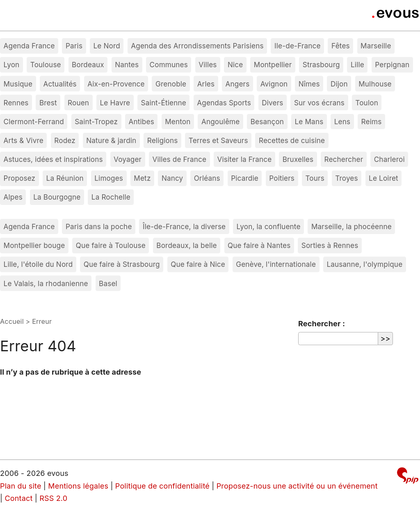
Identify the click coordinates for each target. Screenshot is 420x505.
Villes (208, 65)
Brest (48, 103)
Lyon (12, 65)
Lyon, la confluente (269, 226)
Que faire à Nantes (259, 245)
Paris (74, 46)
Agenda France (29, 46)
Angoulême (220, 122)
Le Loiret (383, 178)
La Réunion (65, 178)
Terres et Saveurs (218, 140)
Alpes (13, 197)
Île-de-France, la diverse (184, 226)
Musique (18, 84)
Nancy (172, 178)
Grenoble (171, 84)
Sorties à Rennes (330, 245)
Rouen (78, 103)
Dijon (339, 84)
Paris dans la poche (99, 226)
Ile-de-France (298, 46)
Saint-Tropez (96, 122)
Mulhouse (375, 84)
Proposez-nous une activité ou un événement (297, 486)
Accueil (12, 321)
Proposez (20, 178)
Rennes (16, 103)
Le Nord (106, 46)
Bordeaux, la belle (186, 245)
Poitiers (282, 178)
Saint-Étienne (164, 103)
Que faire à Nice (198, 264)
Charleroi (389, 159)
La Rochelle (111, 197)
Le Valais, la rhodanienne (46, 283)
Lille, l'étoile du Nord (38, 264)
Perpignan (392, 65)
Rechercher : (322, 324)
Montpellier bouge (34, 245)
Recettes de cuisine (292, 140)
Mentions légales (78, 486)
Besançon (267, 122)
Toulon (367, 103)
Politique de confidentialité (162, 486)
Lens (342, 122)
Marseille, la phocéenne (352, 226)
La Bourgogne (57, 197)
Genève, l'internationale (276, 264)
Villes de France (180, 159)
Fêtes (341, 46)
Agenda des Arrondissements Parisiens (197, 46)
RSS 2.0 (53, 498)
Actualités (60, 84)
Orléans (207, 178)
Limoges (109, 178)
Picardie (245, 178)
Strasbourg (321, 65)
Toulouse (46, 65)
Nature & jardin (111, 140)
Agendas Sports (224, 103)
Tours (315, 178)
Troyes (346, 178)
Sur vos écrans (319, 103)
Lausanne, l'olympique (364, 264)
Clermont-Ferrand (34, 122)
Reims (372, 122)
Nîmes (309, 84)
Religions (163, 140)
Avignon (274, 84)
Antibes (142, 122)
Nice (235, 65)
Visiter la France (244, 159)
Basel (108, 283)
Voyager (128, 159)
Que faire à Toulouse (111, 245)
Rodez (65, 140)
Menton (178, 122)
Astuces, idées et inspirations (53, 159)
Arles (206, 84)
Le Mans (309, 122)
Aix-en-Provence (116, 84)
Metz (142, 178)
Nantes (127, 65)
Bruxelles (298, 159)
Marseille (376, 46)
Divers (272, 103)
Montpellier (273, 65)
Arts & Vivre (24, 140)
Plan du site (21, 486)
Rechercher (344, 159)
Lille (357, 65)
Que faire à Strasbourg (122, 264)
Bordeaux (88, 65)
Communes (169, 65)
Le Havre (115, 103)
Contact (18, 498)
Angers (238, 84)
